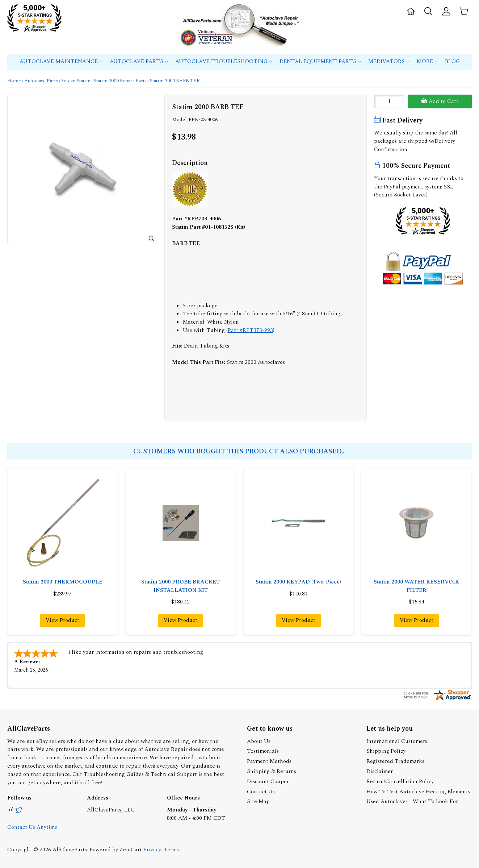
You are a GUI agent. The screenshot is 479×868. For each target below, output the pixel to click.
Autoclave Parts (139, 61)
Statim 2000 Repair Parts (120, 81)
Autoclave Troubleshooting (224, 61)
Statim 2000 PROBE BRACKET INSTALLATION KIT (180, 586)
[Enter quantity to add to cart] (389, 101)
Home (14, 81)
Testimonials (263, 750)
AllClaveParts (70, 849)
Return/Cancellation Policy (400, 781)
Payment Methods (269, 761)
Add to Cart (440, 101)
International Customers (397, 741)
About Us (259, 741)
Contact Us (261, 791)
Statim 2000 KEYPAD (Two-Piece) (298, 582)
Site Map (258, 801)
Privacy (152, 849)
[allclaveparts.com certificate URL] (437, 699)
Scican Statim (76, 81)
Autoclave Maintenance (61, 61)
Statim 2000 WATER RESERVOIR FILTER (416, 586)
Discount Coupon (268, 781)
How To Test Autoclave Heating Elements (418, 791)
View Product (62, 620)
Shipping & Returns (272, 771)
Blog (452, 61)
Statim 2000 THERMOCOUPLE (63, 582)
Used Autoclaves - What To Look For (412, 801)
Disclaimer (380, 771)
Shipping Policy (386, 750)
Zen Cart (131, 849)
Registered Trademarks (395, 761)
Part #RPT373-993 (250, 330)
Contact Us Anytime (32, 827)
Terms (171, 849)
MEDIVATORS (389, 61)
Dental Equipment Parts (320, 61)
